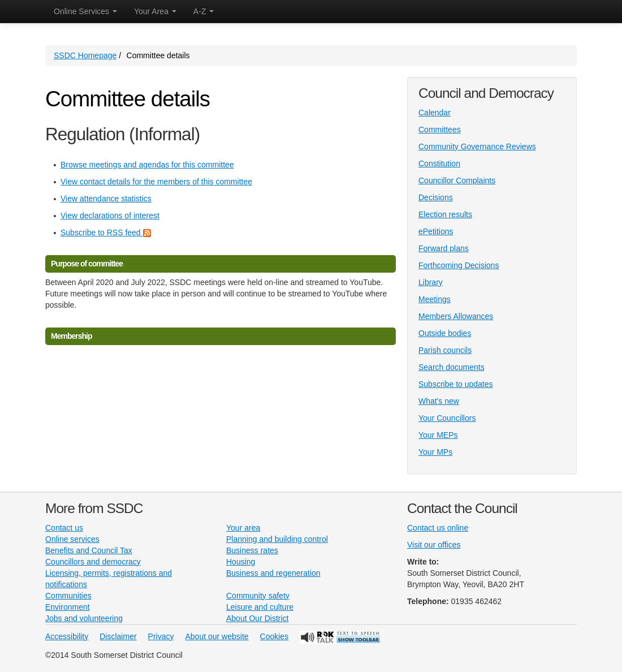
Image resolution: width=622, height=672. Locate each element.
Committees (440, 130)
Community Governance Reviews (477, 147)
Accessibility (67, 636)
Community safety (258, 596)
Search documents (452, 367)
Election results (445, 214)
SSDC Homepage (85, 55)
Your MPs (435, 452)
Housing (241, 562)
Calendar (435, 113)
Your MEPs (438, 435)
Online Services (85, 11)
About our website (217, 636)
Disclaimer (118, 636)
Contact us (64, 528)
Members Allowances (456, 316)
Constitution (439, 163)
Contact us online (438, 528)
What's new (439, 401)
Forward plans (444, 248)
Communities (68, 596)
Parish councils (445, 350)
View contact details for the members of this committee (156, 182)
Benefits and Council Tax (89, 550)
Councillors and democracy (93, 562)
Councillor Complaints (457, 180)
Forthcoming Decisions (459, 265)
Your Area (155, 11)
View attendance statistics (106, 199)
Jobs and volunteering (84, 618)
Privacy (161, 636)
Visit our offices (434, 545)
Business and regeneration (273, 573)
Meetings (435, 299)
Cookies (275, 636)
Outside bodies (445, 333)
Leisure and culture (260, 607)
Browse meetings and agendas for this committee (147, 165)
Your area (243, 528)
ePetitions (436, 231)
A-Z (204, 11)
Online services (72, 539)
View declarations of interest (110, 216)
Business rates (252, 550)
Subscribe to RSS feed (106, 232)
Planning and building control (277, 539)
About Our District (257, 618)
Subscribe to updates (456, 384)
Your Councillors (447, 418)
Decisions (436, 197)
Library (431, 282)
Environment (68, 607)
